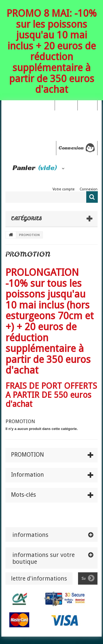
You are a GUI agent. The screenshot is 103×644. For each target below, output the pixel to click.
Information (27, 475)
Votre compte (64, 189)
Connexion (87, 105)
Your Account (66, 105)
